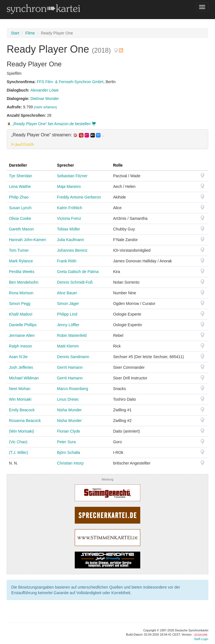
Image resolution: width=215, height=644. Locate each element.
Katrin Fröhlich (70, 208)
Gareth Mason (21, 229)
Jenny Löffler (68, 325)
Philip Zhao (19, 197)
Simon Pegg (20, 304)
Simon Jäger (68, 304)
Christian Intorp (70, 463)
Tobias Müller (69, 229)
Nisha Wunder (69, 410)
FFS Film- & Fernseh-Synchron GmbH (70, 82)
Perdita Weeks (22, 272)
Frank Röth (67, 261)
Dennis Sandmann (73, 357)
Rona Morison (21, 293)
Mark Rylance (21, 261)
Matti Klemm (68, 346)
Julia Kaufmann (71, 240)
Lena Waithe (20, 186)
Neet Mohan (20, 389)
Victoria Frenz (69, 218)
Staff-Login (201, 639)
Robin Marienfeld (72, 335)
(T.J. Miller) (18, 452)
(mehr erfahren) (45, 107)
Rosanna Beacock (25, 421)
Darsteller (18, 165)
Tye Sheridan (21, 176)
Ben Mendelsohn (24, 282)
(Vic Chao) (18, 442)
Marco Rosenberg (73, 389)
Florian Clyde (69, 431)
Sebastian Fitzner (72, 176)
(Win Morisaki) (21, 431)
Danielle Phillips (23, 325)
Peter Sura (66, 442)
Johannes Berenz (72, 250)
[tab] (107, 139)
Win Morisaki (20, 399)
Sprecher (66, 165)
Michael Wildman (24, 378)
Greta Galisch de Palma (78, 272)
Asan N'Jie (18, 357)
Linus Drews (68, 399)
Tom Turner (19, 250)
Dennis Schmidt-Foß (75, 282)
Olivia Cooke (20, 218)
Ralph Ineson (21, 346)
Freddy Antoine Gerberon (79, 197)
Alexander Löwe (45, 90)
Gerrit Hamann (70, 367)
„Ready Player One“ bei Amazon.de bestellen (51, 124)
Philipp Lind (67, 314)
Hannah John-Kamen (27, 240)
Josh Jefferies (21, 367)
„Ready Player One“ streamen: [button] (58, 135)
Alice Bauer (67, 293)
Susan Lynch (20, 208)
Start (15, 33)
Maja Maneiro (69, 186)
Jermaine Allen (22, 335)
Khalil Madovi (21, 314)
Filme (30, 33)
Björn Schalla (69, 452)
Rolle (118, 165)
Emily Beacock (22, 410)
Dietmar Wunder (45, 99)
